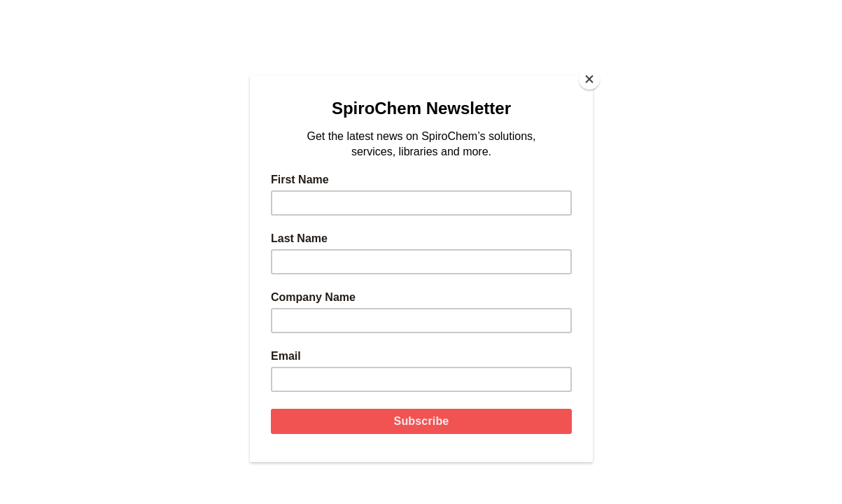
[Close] (589, 79)
